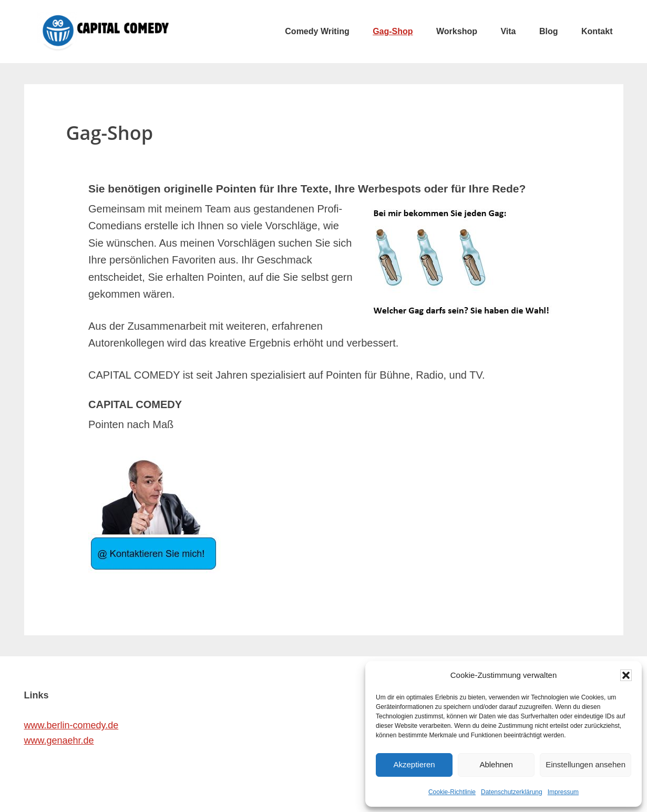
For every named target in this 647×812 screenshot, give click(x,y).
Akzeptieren (414, 764)
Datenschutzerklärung (512, 792)
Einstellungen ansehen (586, 764)
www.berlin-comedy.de (71, 725)
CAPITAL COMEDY (103, 32)
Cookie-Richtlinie (452, 792)
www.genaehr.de (59, 740)
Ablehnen (496, 764)
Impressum (563, 792)
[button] (626, 675)
